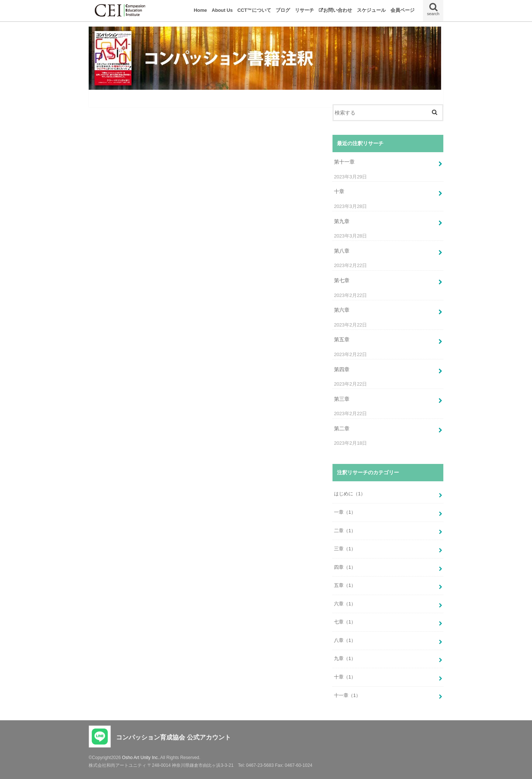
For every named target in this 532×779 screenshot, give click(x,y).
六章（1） (345, 604)
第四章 (342, 369)
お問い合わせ (338, 10)
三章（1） (345, 549)
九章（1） (345, 658)
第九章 (342, 221)
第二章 (342, 428)
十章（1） (345, 677)
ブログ (283, 10)
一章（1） (345, 512)
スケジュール (371, 10)
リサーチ (304, 10)
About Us (222, 10)
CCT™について (254, 10)
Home (201, 10)
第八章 (342, 251)
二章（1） (345, 531)
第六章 (342, 310)
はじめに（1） (350, 494)
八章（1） (345, 640)
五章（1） (345, 585)
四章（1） (345, 567)
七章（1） (345, 622)
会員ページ (403, 10)
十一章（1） (347, 695)
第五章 (342, 339)
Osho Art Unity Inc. (140, 758)
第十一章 (344, 162)
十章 (339, 191)
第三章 (342, 399)
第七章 (342, 280)
